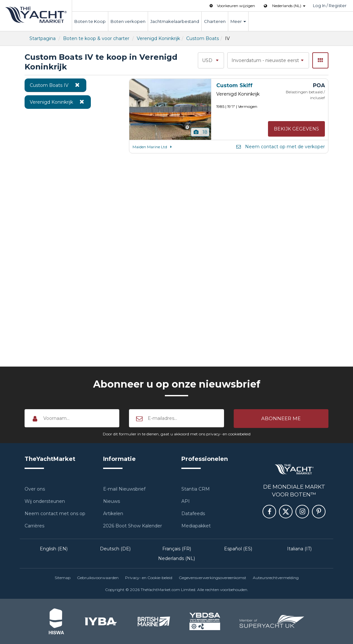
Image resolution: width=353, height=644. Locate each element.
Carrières (34, 526)
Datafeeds (193, 514)
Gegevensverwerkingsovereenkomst (213, 578)
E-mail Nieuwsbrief (124, 489)
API (186, 501)
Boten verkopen (128, 21)
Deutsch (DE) (115, 549)
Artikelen (113, 514)
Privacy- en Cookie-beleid (149, 578)
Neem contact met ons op (55, 514)
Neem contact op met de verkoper (280, 147)
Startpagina (43, 38)
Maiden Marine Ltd (153, 147)
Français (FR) (177, 549)
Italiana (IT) (299, 549)
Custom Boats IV (55, 85)
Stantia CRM (196, 489)
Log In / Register (330, 5)
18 (200, 132)
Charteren (215, 21)
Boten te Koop (90, 21)
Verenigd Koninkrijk (158, 38)
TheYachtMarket (36, 15)
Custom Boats (203, 38)
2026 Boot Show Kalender (133, 526)
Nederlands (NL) (176, 558)
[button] (281, 419)
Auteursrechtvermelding (276, 578)
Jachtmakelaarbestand (175, 21)
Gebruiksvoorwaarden (98, 578)
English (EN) (54, 549)
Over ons (35, 489)
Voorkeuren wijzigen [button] (232, 6)
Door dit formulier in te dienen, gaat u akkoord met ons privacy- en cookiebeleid (177, 434)
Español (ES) (238, 549)
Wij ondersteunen (45, 501)
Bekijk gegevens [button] (296, 129)
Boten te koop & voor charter (96, 38)
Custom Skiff (234, 85)
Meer (238, 21)
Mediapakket (196, 526)
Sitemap (63, 578)
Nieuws (112, 501)
